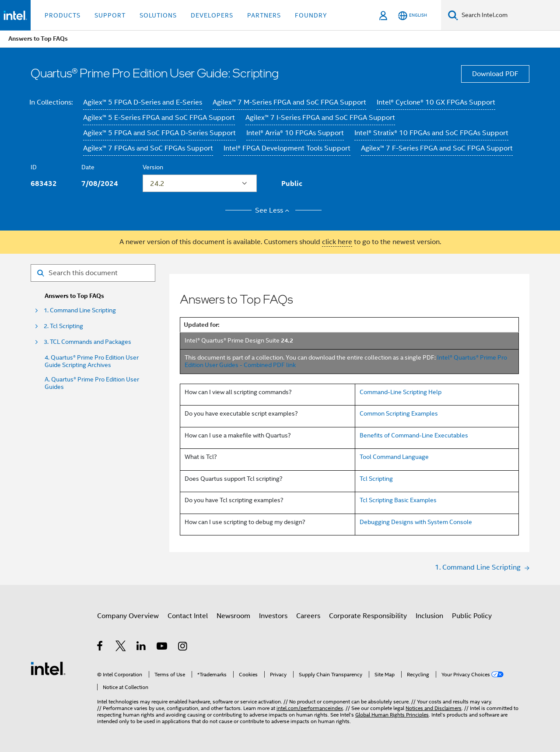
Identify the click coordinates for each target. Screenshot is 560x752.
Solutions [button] (158, 15)
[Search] (453, 15)
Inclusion (429, 616)
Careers (308, 616)
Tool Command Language (394, 457)
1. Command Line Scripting (80, 310)
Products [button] (63, 15)
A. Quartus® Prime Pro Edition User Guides (92, 383)
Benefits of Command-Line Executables (414, 435)
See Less (274, 210)
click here (337, 242)
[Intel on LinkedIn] (142, 647)
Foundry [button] (311, 15)
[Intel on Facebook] (100, 647)
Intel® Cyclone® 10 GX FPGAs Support (436, 102)
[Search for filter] (93, 273)
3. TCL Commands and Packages (87, 342)
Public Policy (472, 616)
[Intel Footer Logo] (48, 668)
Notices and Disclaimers (434, 708)
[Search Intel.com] (509, 15)
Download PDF (495, 74)
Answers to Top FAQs (74, 296)
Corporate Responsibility (368, 616)
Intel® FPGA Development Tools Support (287, 148)
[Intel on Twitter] (121, 647)
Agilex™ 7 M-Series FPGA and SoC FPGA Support (289, 102)
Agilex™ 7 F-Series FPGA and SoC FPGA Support (437, 148)
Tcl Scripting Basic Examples (398, 500)
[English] (413, 16)
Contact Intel (188, 616)
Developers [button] (212, 15)
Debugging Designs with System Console (416, 522)
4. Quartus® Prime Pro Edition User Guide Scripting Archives (92, 361)
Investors (273, 616)
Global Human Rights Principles (392, 715)
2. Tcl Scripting (63, 326)
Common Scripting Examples (399, 413)
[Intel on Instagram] (183, 647)
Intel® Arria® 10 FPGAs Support (295, 133)
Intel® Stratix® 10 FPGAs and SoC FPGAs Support (431, 133)
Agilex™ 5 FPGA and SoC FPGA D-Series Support (159, 133)
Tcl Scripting (376, 479)
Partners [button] (264, 15)
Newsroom (233, 616)
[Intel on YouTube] (163, 647)
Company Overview (128, 616)
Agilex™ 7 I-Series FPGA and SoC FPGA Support (320, 118)
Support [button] (110, 15)
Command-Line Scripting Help (401, 392)
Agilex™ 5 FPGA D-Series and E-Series (143, 102)
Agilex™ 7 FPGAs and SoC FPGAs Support (148, 148)
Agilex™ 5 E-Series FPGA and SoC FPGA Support (159, 118)
